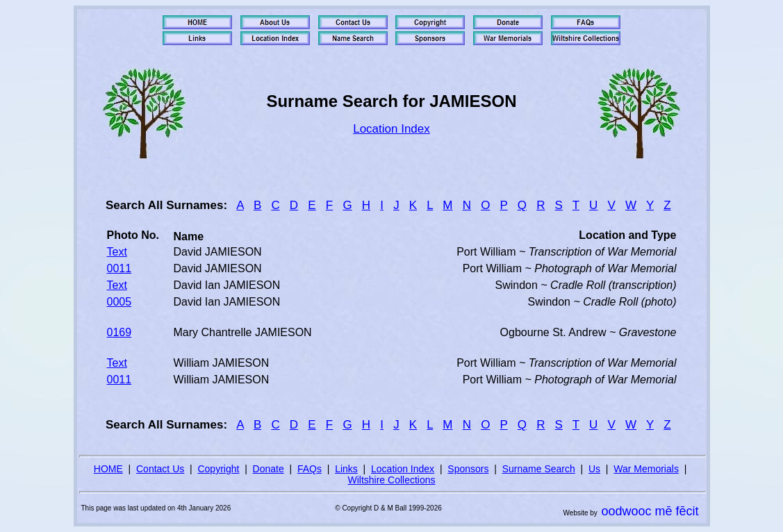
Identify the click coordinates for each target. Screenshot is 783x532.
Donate (269, 469)
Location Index (391, 129)
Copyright (218, 469)
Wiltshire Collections (391, 480)
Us (594, 469)
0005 (119, 302)
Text (117, 252)
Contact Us (160, 469)
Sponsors (468, 469)
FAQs (310, 469)
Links (346, 469)
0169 (119, 332)
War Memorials (646, 469)
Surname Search (539, 469)
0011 (119, 268)
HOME (108, 469)
